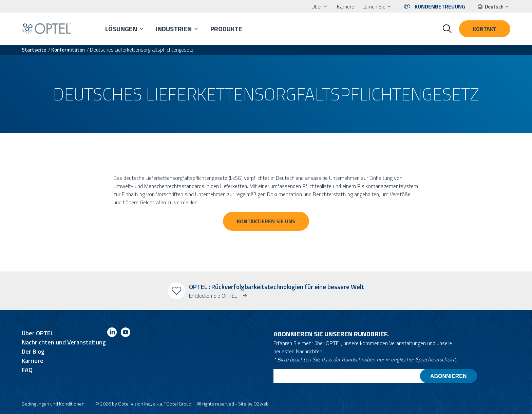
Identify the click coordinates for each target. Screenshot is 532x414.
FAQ (27, 370)
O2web (261, 404)
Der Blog (33, 351)
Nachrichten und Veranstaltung (64, 342)
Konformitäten (68, 50)
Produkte (226, 29)
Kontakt (485, 29)
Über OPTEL (38, 333)
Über (317, 6)
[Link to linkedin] (112, 333)
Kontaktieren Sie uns (266, 221)
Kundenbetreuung (440, 6)
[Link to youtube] (126, 333)
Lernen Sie (374, 6)
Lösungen (121, 29)
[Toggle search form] (447, 29)
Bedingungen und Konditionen (53, 404)
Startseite (34, 50)
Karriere (346, 6)
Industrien (174, 29)
